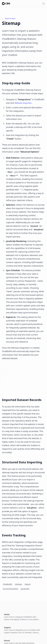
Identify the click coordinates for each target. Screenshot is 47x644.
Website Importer (23, 103)
